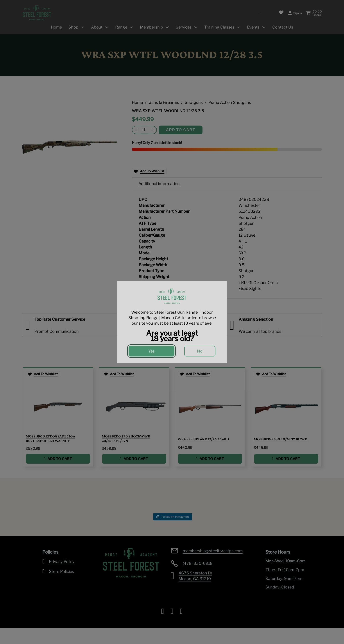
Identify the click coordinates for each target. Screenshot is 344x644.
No (200, 351)
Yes (151, 351)
